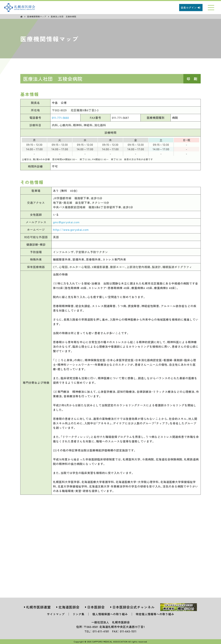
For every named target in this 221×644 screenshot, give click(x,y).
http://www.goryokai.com (71, 230)
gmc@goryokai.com (66, 222)
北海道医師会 (69, 607)
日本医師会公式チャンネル (133, 607)
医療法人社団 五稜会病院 (64, 16)
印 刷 (192, 79)
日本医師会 (96, 607)
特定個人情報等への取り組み (155, 614)
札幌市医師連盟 (38, 607)
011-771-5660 (60, 118)
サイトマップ (56, 614)
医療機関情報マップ (37, 16)
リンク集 (79, 614)
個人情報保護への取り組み (110, 614)
